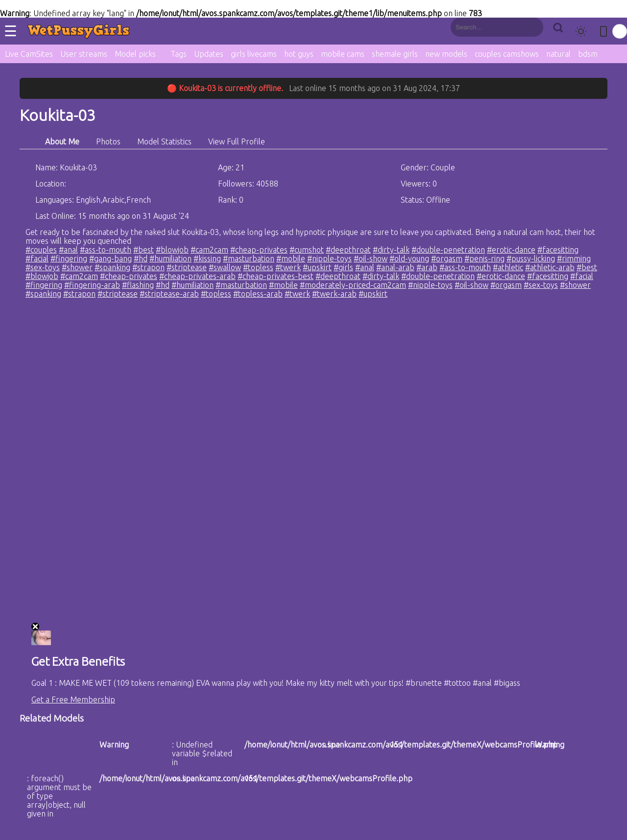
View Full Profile (237, 141)
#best (144, 250)
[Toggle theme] (581, 31)
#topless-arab (258, 294)
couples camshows (507, 54)
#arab (427, 267)
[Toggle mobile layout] (603, 31)
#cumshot (307, 250)
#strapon (148, 267)
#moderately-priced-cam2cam (353, 285)
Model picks (135, 54)
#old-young (409, 258)
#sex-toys (43, 267)
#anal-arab (395, 267)
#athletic (508, 267)
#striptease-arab (169, 294)
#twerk (288, 267)
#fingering (69, 258)
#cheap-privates (259, 250)
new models (446, 54)
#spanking (112, 267)
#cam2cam (209, 250)
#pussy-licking (531, 258)
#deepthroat (348, 250)
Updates (209, 54)
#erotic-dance (511, 250)
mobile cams (343, 54)
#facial (37, 258)
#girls (343, 267)
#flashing (138, 285)
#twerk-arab (334, 294)
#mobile (291, 258)
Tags (179, 54)
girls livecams (254, 54)
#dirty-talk (391, 250)
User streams (84, 54)
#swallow (225, 267)
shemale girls (395, 54)
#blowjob (172, 250)
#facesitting (558, 250)
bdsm (588, 54)
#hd (141, 258)
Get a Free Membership (73, 700)
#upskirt (317, 267)
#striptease (187, 267)
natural (558, 54)
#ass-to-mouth (106, 250)
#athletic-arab (550, 267)
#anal (68, 250)
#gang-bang (110, 258)
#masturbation (249, 258)
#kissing (207, 258)
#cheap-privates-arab (197, 276)
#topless (258, 267)
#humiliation (170, 258)
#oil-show (371, 258)
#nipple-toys (329, 258)
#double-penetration (448, 250)
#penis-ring (484, 258)
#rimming (574, 258)
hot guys (299, 54)
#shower (77, 267)
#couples (41, 250)
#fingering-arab (92, 285)
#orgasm (447, 258)
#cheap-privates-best (276, 276)
